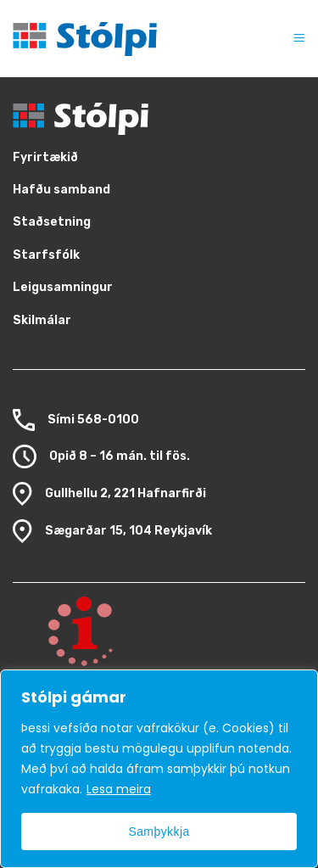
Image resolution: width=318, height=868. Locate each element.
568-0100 (108, 420)
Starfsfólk (46, 255)
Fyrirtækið (45, 157)
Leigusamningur (63, 287)
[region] (159, 769)
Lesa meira (119, 789)
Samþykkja (159, 832)
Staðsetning (52, 222)
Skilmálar (42, 320)
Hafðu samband (61, 190)
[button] (290, 39)
